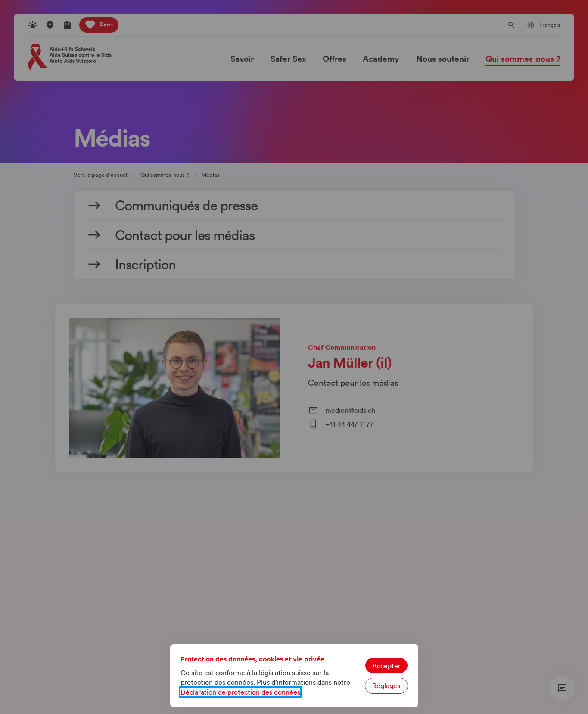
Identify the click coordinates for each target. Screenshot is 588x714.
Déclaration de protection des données (240, 692)
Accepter (386, 666)
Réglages (386, 686)
